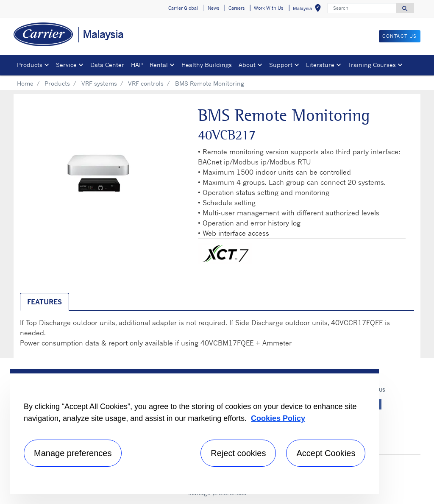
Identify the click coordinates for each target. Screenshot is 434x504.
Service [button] (66, 65)
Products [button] (30, 65)
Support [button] (281, 65)
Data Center (107, 65)
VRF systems (99, 83)
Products (57, 83)
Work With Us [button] (268, 8)
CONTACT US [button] (400, 36)
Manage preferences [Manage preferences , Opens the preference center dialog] (73, 453)
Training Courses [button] (372, 65)
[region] (195, 432)
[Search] (362, 8)
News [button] (213, 8)
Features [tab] (45, 302)
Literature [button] (320, 65)
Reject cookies (238, 453)
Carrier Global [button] (183, 8)
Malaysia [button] (309, 10)
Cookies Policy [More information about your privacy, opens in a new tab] (278, 418)
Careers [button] (236, 8)
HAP (137, 65)
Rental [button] (159, 65)
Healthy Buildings (207, 65)
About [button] (247, 65)
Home (25, 83)
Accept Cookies (326, 453)
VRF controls (146, 83)
